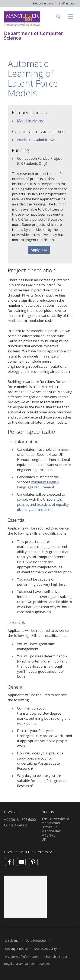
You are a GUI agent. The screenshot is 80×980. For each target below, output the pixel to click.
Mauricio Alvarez (30, 121)
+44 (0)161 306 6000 (20, 820)
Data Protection (36, 940)
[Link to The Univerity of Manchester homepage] (22, 19)
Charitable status (56, 957)
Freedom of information (22, 957)
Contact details (16, 825)
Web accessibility (45, 949)
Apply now (39, 250)
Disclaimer (12, 940)
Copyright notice (16, 949)
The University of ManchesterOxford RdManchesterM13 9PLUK (55, 829)
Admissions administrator (38, 140)
